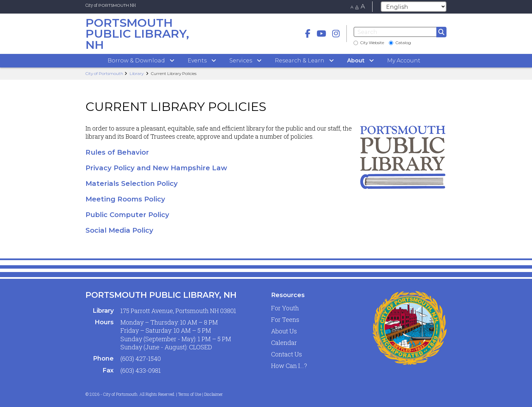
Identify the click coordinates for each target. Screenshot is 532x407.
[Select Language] (414, 7)
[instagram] (336, 33)
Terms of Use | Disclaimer (201, 394)
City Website (369, 43)
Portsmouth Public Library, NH (161, 295)
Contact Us (287, 354)
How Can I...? (289, 366)
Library (137, 73)
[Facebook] (308, 33)
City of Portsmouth (104, 73)
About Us (284, 331)
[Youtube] (321, 33)
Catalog (400, 43)
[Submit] (441, 32)
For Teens (285, 319)
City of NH (111, 5)
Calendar (284, 343)
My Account (404, 61)
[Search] (400, 32)
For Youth (285, 308)
